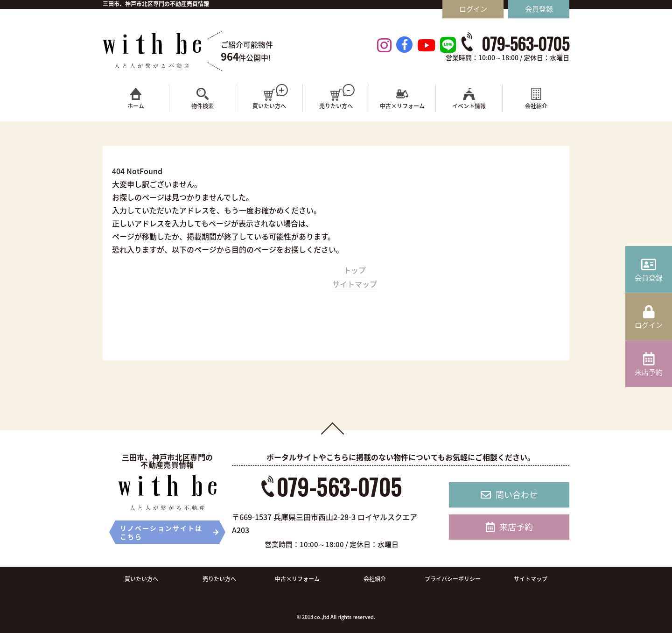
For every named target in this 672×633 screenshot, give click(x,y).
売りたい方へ (219, 579)
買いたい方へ (141, 579)
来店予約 (509, 527)
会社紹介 (375, 579)
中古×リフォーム (297, 579)
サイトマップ (355, 284)
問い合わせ (509, 495)
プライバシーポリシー (453, 579)
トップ (355, 270)
